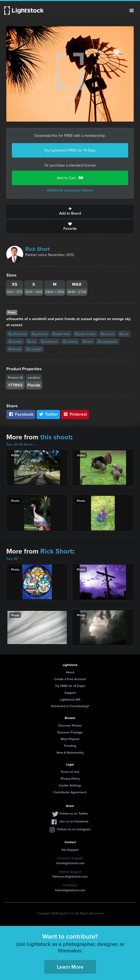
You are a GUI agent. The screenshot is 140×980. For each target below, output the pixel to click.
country (70, 342)
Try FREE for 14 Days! (70, 686)
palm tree (61, 334)
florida (15, 349)
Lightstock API (70, 699)
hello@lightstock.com (70, 890)
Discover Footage (70, 732)
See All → (14, 559)
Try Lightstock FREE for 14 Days (70, 150)
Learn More (70, 967)
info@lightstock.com (70, 863)
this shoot (56, 437)
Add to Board (70, 211)
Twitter (48, 414)
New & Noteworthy (70, 752)
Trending (70, 746)
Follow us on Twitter (74, 813)
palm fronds (85, 334)
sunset (107, 334)
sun (124, 334)
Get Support (70, 850)
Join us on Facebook (74, 821)
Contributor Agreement (70, 792)
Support (70, 693)
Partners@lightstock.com (70, 876)
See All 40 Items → (22, 444)
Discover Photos (70, 725)
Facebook (21, 414)
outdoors (49, 342)
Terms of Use (70, 772)
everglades (108, 342)
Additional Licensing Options (70, 190)
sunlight (34, 349)
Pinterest (75, 414)
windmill (40, 334)
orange (15, 342)
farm (88, 342)
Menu (132, 11)
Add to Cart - (70, 178)
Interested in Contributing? (70, 706)
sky (32, 342)
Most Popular (70, 739)
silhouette (17, 334)
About (70, 672)
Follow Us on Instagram (74, 829)
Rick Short (37, 249)
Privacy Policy (70, 778)
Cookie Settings (70, 785)
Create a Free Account (70, 679)
